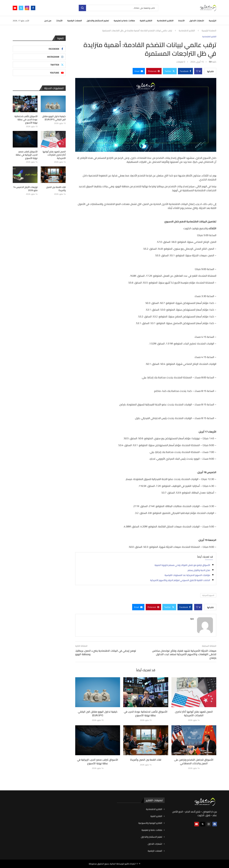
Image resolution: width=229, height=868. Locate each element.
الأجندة (181, 21)
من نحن (48, 21)
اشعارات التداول (197, 21)
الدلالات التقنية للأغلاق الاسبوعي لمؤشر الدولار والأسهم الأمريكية (180, 580)
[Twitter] (21, 8)
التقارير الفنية (146, 21)
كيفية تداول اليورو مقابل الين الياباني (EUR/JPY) (98, 713)
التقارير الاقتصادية (165, 21)
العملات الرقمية (75, 21)
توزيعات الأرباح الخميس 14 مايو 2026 (25, 188)
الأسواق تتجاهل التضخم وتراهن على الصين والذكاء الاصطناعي (194, 761)
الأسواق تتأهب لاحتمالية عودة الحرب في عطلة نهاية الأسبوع (146, 713)
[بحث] (118, 8)
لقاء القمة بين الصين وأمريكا (146, 760)
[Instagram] (27, 8)
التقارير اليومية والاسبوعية (150, 823)
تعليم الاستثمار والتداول (98, 21)
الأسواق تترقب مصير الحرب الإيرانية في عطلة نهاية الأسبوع (98, 761)
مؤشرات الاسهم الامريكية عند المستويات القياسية (187, 575)
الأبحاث (59, 21)
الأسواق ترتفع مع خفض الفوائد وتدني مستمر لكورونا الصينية (182, 565)
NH (210, 62)
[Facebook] (33, 8)
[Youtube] (15, 8)
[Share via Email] (139, 71)
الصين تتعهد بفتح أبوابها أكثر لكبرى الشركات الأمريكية (194, 713)
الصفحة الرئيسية (209, 31)
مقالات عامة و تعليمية (124, 21)
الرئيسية (213, 21)
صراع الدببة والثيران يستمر (199, 570)
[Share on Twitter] (170, 71)
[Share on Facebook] (185, 71)
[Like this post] (197, 71)
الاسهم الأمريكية (208, 595)
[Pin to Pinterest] (154, 71)
